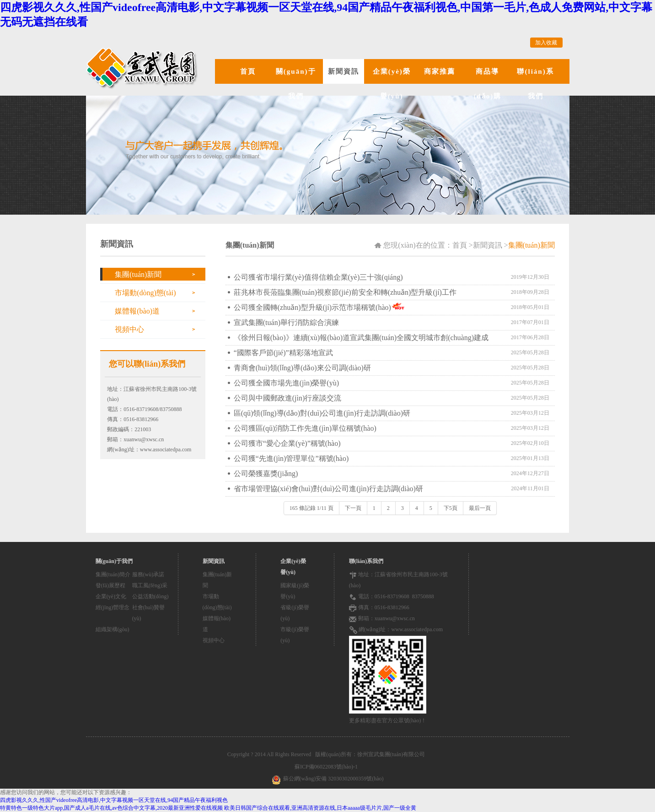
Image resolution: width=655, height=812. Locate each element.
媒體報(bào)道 (137, 311)
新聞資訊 (344, 71)
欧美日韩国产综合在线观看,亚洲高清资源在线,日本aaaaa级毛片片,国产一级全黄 (320, 808)
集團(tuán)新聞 (138, 274)
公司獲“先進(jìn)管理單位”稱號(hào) (291, 458)
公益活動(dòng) (150, 596)
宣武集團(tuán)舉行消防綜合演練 (286, 322)
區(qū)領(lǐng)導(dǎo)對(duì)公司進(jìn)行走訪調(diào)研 (322, 413)
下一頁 (353, 508)
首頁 (248, 71)
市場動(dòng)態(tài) (145, 293)
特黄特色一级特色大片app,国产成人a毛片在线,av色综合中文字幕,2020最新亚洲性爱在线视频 (111, 808)
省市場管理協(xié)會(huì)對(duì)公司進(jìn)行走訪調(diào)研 (328, 489)
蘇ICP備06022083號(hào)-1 (327, 767)
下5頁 (451, 508)
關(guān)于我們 (296, 84)
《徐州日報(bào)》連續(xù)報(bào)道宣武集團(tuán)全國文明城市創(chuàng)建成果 (361, 339)
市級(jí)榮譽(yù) (295, 635)
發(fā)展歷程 (110, 585)
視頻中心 (129, 329)
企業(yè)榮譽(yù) (392, 84)
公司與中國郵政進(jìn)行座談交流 (288, 398)
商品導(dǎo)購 (487, 84)
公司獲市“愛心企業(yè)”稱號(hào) (287, 443)
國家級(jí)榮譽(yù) (295, 591)
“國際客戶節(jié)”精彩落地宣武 (283, 353)
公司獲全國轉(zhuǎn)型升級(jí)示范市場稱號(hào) (312, 307)
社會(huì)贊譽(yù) (148, 613)
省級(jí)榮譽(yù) (295, 613)
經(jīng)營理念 (113, 607)
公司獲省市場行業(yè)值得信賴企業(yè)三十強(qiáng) (318, 277)
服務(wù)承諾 (148, 574)
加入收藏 (546, 43)
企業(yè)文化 (111, 596)
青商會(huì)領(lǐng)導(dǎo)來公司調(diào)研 (302, 368)
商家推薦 (440, 71)
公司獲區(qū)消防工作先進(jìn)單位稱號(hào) (305, 428)
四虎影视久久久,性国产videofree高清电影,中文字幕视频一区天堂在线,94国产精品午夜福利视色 (114, 800)
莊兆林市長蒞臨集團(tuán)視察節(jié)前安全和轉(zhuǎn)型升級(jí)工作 (345, 292)
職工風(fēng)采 (150, 585)
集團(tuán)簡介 (113, 574)
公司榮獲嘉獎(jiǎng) (266, 474)
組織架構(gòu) (113, 629)
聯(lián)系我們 (535, 84)
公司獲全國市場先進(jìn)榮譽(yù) (286, 383)
